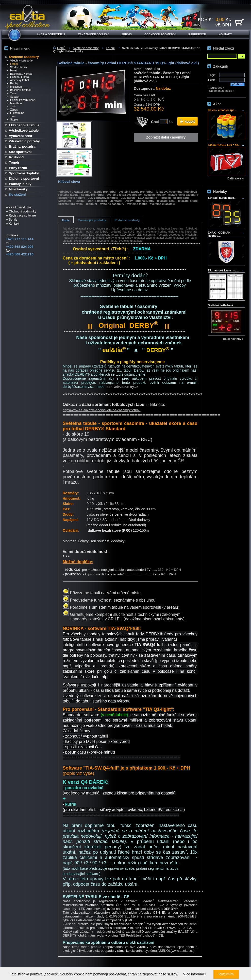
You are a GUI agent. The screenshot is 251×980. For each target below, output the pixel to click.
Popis (66, 220)
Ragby (13, 83)
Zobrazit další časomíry (166, 137)
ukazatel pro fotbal (71, 204)
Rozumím (226, 974)
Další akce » (236, 178)
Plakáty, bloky (20, 184)
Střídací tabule (18, 67)
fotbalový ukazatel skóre (75, 192)
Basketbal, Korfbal (20, 74)
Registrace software (22, 216)
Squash (13, 97)
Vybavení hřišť (21, 136)
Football (165, 198)
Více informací (194, 974)
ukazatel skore (188, 201)
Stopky (13, 119)
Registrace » (217, 88)
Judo (12, 106)
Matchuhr (65, 201)
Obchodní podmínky (160, 34)
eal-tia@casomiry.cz (122, 387)
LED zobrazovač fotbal (103, 198)
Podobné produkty (127, 220)
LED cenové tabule (24, 125)
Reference (197, 34)
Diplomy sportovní (24, 179)
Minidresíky (18, 189)
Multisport (15, 87)
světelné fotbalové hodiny (124, 195)
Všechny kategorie (20, 60)
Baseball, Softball (19, 90)
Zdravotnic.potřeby (24, 141)
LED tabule (128, 198)
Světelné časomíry (24, 57)
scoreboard (181, 198)
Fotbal (13, 64)
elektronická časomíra (183, 195)
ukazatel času (166, 201)
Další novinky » (233, 339)
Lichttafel (116, 201)
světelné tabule (137, 204)
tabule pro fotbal (105, 192)
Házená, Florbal (18, 77)
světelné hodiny (155, 195)
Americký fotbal (18, 80)
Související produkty (92, 220)
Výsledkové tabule (24, 131)
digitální (91, 204)
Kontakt (225, 34)
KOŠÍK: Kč (214, 22)
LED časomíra (148, 198)
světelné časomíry (112, 204)
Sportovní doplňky (24, 173)
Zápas (13, 110)
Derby (129, 201)
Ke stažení (17, 195)
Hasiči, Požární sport (21, 100)
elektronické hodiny (72, 198)
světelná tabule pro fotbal (136, 192)
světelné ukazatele (163, 204)
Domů (61, 48)
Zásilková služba (20, 207)
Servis (127, 34)
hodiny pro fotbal (93, 195)
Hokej (12, 70)
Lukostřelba (16, 113)
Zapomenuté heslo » (222, 91)
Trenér (14, 163)
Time (12, 116)
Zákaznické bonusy (94, 34)
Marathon (14, 103)
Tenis (12, 93)
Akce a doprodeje (51, 34)
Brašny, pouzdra (22, 147)
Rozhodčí (16, 157)
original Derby (145, 201)
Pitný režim (18, 168)
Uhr (90, 201)
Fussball (80, 201)
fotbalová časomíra (169, 192)
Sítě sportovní (20, 152)
